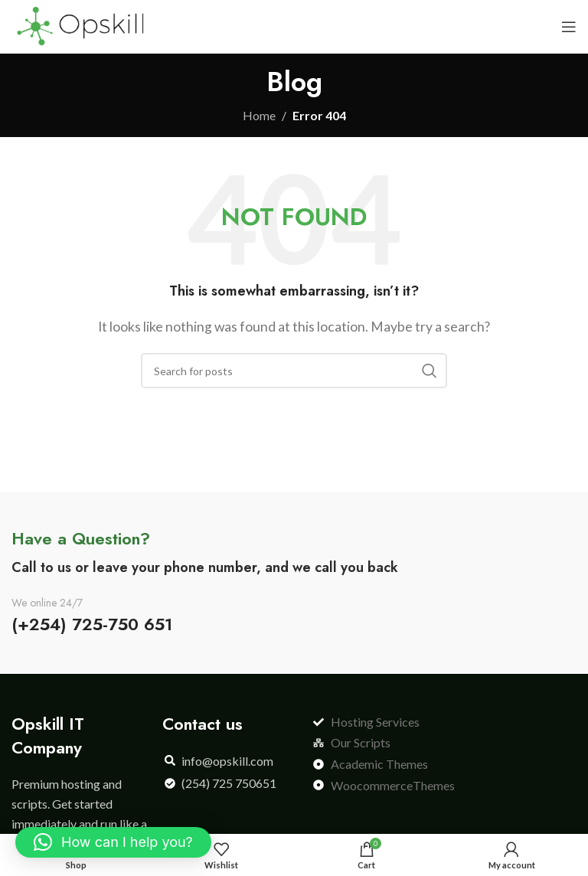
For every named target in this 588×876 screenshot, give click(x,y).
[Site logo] (80, 25)
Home (259, 115)
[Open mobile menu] (569, 27)
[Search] (294, 371)
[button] (113, 842)
